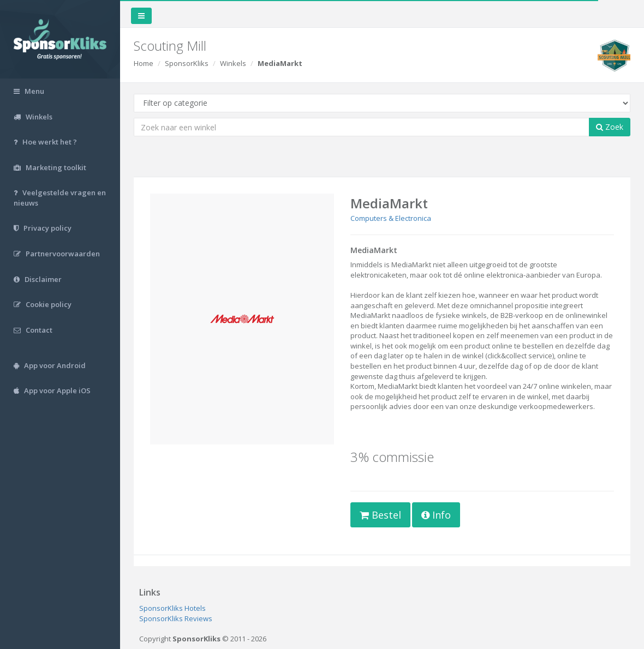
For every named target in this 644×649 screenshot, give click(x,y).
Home (144, 63)
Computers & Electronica (391, 218)
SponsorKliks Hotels (172, 608)
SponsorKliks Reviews (176, 618)
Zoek (610, 127)
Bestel (380, 515)
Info (436, 515)
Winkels (233, 63)
